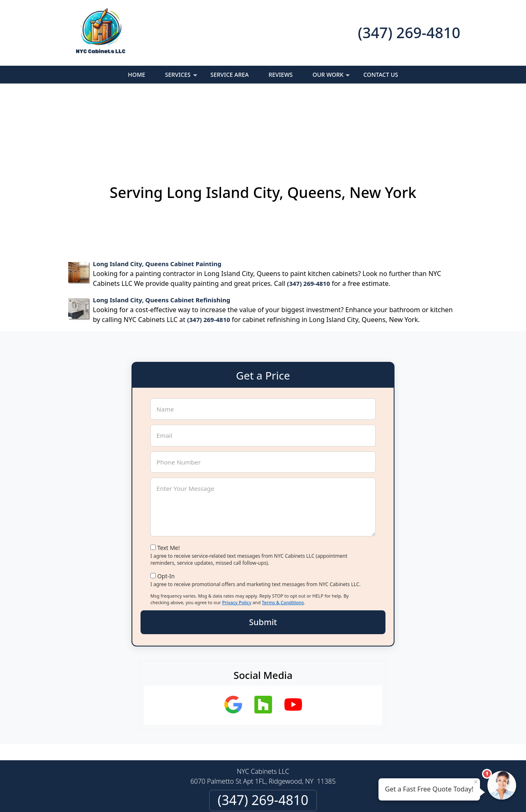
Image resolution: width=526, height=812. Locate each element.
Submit (263, 556)
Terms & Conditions (283, 536)
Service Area (230, 75)
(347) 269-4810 (409, 33)
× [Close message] (476, 782)
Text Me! (169, 482)
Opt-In (166, 510)
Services (182, 77)
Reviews (280, 75)
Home (136, 75)
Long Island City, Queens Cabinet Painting (157, 198)
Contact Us (381, 75)
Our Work (332, 77)
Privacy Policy (236, 536)
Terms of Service (325, 795)
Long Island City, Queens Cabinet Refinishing (161, 234)
